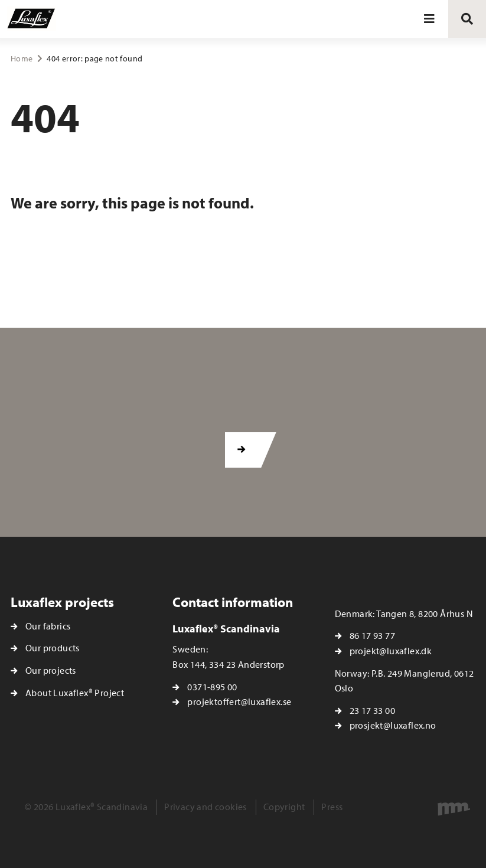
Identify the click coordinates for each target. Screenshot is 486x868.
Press (332, 807)
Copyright (284, 807)
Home (22, 58)
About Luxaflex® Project (75, 693)
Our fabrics (48, 626)
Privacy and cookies (206, 807)
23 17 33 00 (372, 710)
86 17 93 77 (372, 635)
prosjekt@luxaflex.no (393, 725)
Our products (53, 648)
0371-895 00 (212, 687)
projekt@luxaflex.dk (391, 651)
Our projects (51, 670)
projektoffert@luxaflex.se (239, 701)
